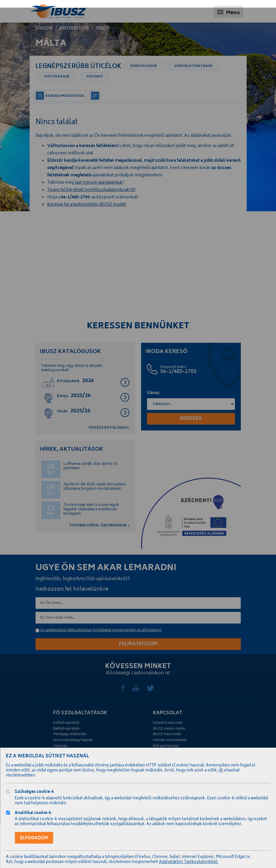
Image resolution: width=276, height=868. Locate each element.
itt (221, 771)
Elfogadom (34, 838)
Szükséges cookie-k (34, 792)
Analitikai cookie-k (33, 814)
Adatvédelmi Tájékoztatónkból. (189, 862)
